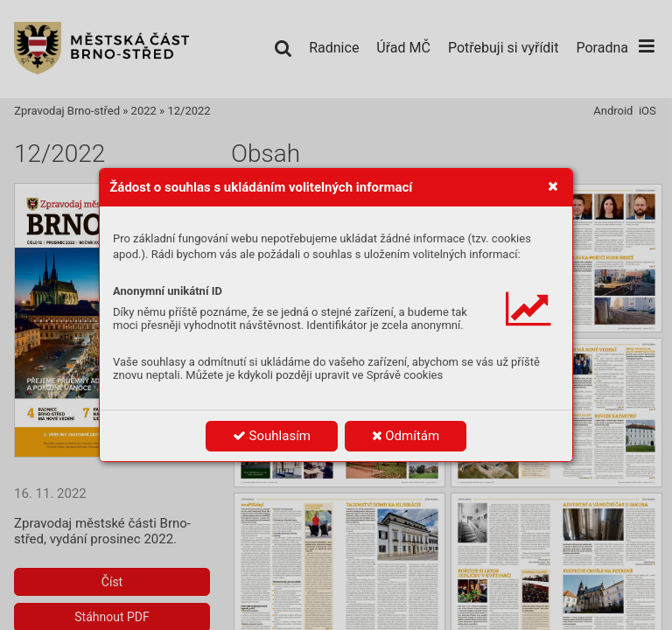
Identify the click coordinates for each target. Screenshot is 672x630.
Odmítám (406, 436)
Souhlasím (272, 436)
